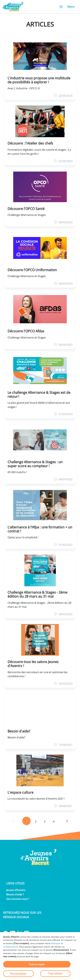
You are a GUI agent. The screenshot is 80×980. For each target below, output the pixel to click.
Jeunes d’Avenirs (16, 890)
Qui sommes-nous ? (18, 899)
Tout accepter (37, 964)
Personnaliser (18, 974)
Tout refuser (55, 974)
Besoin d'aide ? (15, 894)
